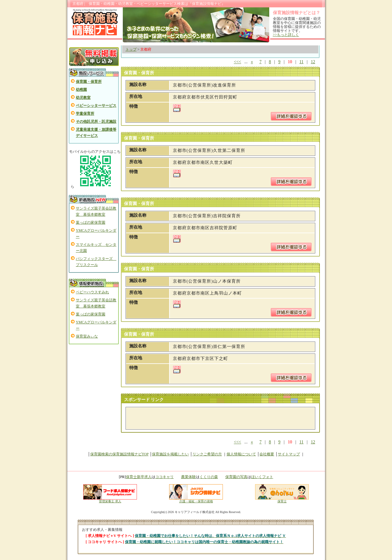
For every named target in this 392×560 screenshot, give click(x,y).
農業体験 (188, 477)
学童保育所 (85, 114)
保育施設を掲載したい (170, 454)
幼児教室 (83, 98)
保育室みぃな (87, 336)
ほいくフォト (262, 477)
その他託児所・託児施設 (96, 122)
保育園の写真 (236, 477)
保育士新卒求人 (139, 477)
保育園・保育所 (89, 82)
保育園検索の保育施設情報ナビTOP (119, 454)
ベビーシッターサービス (96, 106)
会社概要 (267, 454)
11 (301, 62)
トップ (131, 49)
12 (313, 62)
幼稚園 (81, 90)
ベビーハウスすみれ (92, 292)
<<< (238, 62)
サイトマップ (289, 454)
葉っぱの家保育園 (91, 222)
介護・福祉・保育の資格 (196, 500)
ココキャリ (165, 477)
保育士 (282, 500)
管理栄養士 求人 (110, 501)
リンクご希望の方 (207, 454)
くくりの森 (209, 477)
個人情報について (241, 454)
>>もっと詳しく (286, 35)
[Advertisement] (201, 418)
